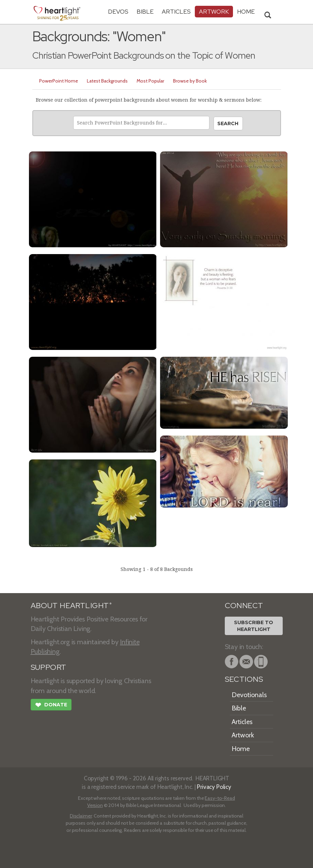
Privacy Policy (214, 787)
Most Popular (150, 81)
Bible (145, 11)
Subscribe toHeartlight (254, 626)
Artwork (214, 11)
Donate (51, 706)
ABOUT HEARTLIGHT (71, 606)
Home (241, 749)
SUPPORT (49, 667)
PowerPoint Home (59, 81)
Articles (176, 11)
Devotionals (249, 695)
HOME (246, 11)
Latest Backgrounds (107, 81)
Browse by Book (190, 81)
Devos (118, 11)
